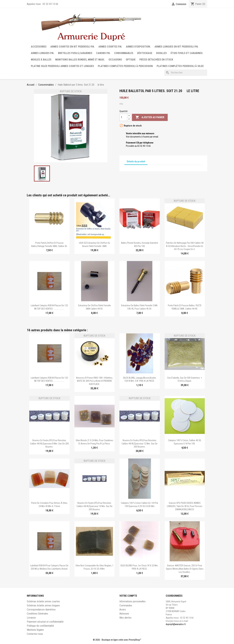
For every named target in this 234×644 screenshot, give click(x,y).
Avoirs (123, 610)
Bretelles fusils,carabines (75, 53)
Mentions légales (35, 630)
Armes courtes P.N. (110, 47)
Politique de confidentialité (40, 626)
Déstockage (145, 53)
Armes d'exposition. (138, 47)
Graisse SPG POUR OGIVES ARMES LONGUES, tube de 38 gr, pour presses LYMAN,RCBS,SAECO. (185, 506)
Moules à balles (41, 60)
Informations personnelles (133, 601)
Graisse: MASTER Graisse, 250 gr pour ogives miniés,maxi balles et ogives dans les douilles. (185, 569)
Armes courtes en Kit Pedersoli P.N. (72, 47)
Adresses (124, 614)
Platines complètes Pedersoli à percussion (125, 66)
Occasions (115, 60)
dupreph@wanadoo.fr (176, 624)
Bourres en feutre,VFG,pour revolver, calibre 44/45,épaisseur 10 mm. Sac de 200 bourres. (94, 506)
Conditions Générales (37, 614)
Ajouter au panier (150, 117)
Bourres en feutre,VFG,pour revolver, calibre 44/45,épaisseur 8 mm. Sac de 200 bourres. (49, 444)
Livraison (31, 618)
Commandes (126, 605)
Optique (131, 60)
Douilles (161, 53)
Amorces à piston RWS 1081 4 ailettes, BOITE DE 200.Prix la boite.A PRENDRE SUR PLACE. (94, 381)
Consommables (124, 53)
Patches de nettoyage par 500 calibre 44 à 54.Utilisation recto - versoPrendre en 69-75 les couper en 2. (185, 246)
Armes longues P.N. (42, 53)
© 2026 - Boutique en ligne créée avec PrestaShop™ (117, 640)
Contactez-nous (35, 634)
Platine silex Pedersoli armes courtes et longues (62, 66)
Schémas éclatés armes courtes (43, 601)
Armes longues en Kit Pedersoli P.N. (176, 47)
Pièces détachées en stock (156, 60)
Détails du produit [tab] (136, 161)
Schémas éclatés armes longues (43, 605)
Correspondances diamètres (41, 610)
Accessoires (39, 47)
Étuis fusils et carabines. (187, 53)
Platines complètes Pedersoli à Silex (180, 66)
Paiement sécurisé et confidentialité (45, 622)
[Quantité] (123, 117)
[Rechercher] (186, 73)
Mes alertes (125, 618)
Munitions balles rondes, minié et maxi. (80, 60)
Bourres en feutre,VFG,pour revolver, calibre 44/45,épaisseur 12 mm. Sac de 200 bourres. (140, 444)
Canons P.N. (103, 53)
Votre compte (128, 596)
